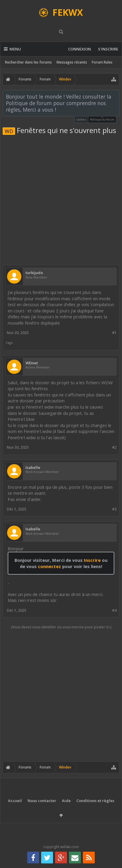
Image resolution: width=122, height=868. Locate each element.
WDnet (32, 363)
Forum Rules (102, 62)
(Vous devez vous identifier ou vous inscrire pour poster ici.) (61, 627)
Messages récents (72, 62)
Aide (66, 801)
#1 (114, 333)
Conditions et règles (95, 801)
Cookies (81, 120)
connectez (50, 566)
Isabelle (33, 468)
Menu (12, 49)
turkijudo (34, 273)
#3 (114, 509)
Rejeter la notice (115, 96)
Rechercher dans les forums (28, 62)
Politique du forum (102, 119)
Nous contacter (42, 801)
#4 (114, 610)
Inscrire (92, 560)
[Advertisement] (61, 199)
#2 (114, 447)
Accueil (15, 801)
